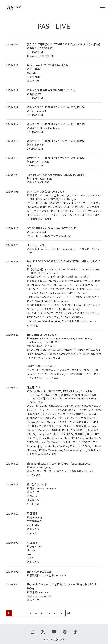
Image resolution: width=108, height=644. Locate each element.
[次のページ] (61, 613)
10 (42, 613)
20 (49, 613)
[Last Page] (68, 613)
